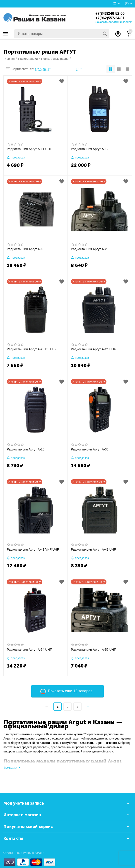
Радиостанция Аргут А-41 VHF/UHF (33, 549)
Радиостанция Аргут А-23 (90, 249)
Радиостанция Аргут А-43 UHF (93, 549)
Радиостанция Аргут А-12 (90, 149)
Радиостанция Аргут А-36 (90, 449)
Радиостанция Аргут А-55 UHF (93, 650)
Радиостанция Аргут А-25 (26, 449)
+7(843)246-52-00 (110, 14)
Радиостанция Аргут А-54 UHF (29, 650)
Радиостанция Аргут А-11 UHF (29, 149)
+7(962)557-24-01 (110, 18)
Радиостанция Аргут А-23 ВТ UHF (32, 349)
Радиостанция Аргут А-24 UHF (93, 349)
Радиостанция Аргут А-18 (26, 249)
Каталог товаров (6, 34)
